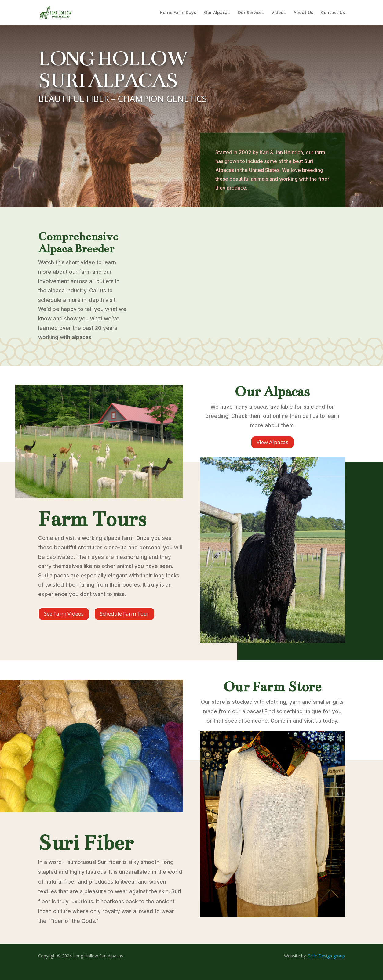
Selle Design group (326, 956)
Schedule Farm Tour (124, 614)
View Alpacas (272, 442)
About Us (303, 13)
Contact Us (333, 13)
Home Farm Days (178, 13)
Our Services (251, 13)
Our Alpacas (217, 13)
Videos (279, 13)
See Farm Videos (64, 614)
